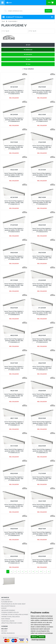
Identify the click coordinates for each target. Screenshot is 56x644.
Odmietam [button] (42, 637)
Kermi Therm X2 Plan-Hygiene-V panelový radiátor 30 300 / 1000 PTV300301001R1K (42, 341)
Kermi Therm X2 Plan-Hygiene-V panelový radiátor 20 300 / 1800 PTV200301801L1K (42, 285)
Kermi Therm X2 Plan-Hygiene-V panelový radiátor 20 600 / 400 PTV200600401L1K (42, 147)
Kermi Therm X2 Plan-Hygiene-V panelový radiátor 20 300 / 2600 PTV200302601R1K (42, 175)
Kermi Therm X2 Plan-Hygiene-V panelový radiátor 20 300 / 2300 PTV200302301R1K (42, 230)
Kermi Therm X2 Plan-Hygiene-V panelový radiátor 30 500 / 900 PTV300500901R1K (14, 534)
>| (49, 572)
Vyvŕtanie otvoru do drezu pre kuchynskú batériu (17, 615)
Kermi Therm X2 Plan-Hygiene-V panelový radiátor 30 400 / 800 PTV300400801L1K (14, 423)
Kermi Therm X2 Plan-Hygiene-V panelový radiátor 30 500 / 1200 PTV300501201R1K (42, 534)
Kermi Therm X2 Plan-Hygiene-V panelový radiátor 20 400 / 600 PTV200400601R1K (14, 313)
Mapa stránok (6, 619)
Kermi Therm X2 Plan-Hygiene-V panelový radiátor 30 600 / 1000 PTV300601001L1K (42, 258)
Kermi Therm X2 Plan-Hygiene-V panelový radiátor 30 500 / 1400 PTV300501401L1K (14, 561)
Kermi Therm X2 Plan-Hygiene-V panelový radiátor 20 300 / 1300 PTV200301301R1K (14, 230)
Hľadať (48, 11)
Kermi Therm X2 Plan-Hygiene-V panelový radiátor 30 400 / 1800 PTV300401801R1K (14, 479)
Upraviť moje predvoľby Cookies (12, 623)
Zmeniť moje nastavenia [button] (38, 640)
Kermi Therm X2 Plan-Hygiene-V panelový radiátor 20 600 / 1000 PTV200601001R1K (14, 92)
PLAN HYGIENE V (13, 21)
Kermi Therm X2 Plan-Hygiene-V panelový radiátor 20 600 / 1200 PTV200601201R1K (14, 175)
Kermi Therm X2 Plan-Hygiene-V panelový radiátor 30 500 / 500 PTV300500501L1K (14, 506)
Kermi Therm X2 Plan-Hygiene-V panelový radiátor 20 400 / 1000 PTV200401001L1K (42, 313)
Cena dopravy (6, 600)
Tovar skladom (29, 69)
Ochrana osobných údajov (10, 612)
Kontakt (4, 608)
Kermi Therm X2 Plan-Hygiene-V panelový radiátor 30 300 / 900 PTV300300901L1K (14, 341)
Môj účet (4, 631)
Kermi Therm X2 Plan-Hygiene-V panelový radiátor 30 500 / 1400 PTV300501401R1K (42, 561)
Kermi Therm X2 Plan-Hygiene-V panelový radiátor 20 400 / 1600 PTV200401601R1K (14, 285)
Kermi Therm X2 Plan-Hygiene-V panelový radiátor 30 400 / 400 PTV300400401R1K (14, 396)
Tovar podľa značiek (8, 621)
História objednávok (8, 633)
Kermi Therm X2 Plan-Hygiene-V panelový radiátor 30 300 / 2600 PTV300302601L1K (42, 368)
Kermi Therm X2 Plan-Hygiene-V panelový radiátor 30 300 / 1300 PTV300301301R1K (14, 368)
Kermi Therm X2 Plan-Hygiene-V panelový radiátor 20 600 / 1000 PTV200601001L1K (14, 203)
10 (41, 572)
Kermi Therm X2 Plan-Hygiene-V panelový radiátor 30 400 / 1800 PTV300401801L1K (42, 451)
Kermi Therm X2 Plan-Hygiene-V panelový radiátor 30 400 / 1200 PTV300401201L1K (14, 451)
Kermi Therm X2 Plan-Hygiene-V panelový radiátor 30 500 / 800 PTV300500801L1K (42, 506)
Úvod (3, 21)
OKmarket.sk (15, 638)
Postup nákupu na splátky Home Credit (13, 604)
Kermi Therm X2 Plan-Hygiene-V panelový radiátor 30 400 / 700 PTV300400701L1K (42, 396)
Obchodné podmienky (8, 610)
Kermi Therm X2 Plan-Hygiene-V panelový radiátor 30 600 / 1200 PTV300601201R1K (42, 120)
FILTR (28, 45)
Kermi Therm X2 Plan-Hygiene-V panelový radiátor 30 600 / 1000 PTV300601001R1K (42, 92)
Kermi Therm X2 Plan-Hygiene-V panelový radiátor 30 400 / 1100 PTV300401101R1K (42, 423)
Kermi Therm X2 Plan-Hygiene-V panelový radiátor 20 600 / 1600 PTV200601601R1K (14, 258)
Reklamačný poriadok (8, 606)
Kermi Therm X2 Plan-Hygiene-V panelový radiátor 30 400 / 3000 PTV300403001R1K (42, 479)
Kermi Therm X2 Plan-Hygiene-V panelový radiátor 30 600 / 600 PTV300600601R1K (14, 147)
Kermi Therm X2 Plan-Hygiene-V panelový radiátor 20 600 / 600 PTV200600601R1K (14, 120)
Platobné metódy (7, 602)
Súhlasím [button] (34, 637)
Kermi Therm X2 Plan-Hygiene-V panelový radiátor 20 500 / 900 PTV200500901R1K (42, 203)
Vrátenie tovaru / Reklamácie (10, 617)
